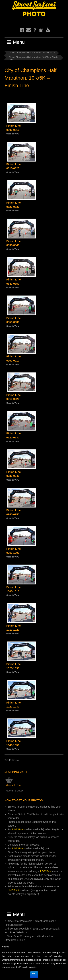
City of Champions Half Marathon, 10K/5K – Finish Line (33, 58)
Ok (34, 974)
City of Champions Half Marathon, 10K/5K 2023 (32, 53)
